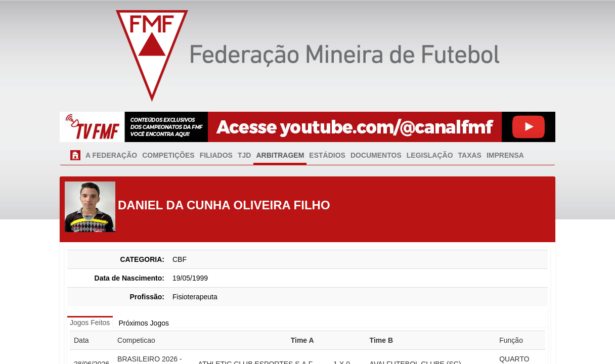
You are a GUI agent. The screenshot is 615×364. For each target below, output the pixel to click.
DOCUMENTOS (376, 155)
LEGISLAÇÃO (430, 155)
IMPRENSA (505, 155)
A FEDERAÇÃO (111, 155)
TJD (244, 155)
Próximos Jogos (144, 323)
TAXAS (470, 155)
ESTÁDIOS (327, 155)
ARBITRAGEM (280, 155)
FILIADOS (216, 155)
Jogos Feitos (90, 323)
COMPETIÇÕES (168, 155)
